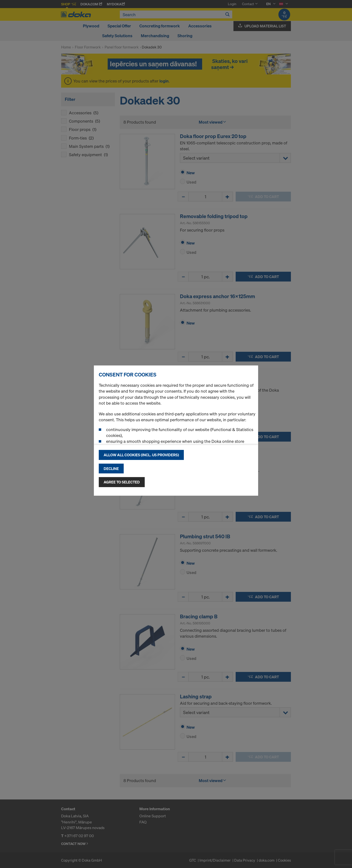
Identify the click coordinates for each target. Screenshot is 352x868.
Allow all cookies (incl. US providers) (141, 455)
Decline (111, 469)
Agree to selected (122, 482)
